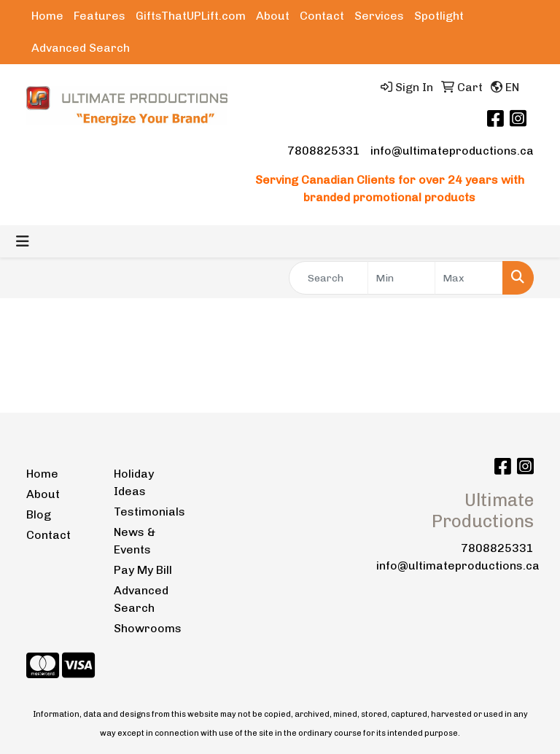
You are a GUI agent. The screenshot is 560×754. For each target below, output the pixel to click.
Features (100, 16)
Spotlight (439, 16)
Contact (322, 16)
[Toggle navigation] (23, 241)
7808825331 (324, 151)
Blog (39, 514)
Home (47, 16)
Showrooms (148, 628)
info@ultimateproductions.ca (452, 151)
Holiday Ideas (134, 482)
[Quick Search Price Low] (402, 278)
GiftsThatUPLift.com (191, 16)
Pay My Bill (143, 570)
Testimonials (149, 512)
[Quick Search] (328, 278)
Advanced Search (81, 48)
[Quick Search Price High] (469, 278)
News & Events (135, 541)
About (273, 16)
